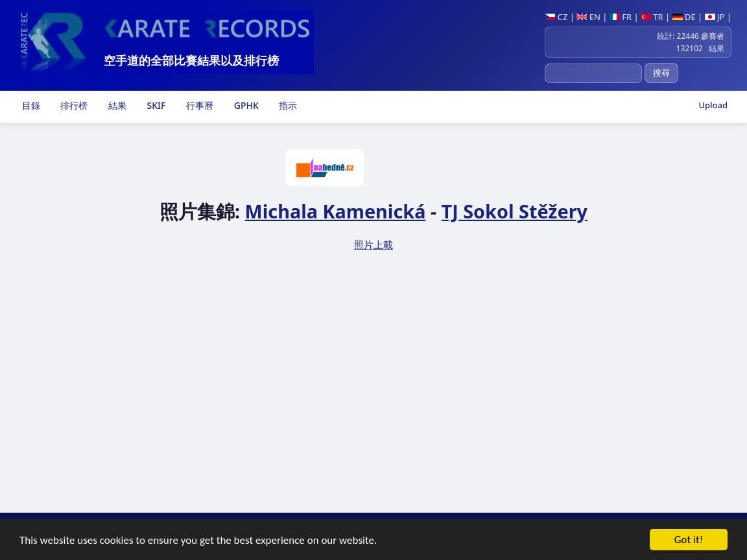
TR (652, 17)
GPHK (245, 105)
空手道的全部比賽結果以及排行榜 (191, 60)
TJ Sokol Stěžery (515, 211)
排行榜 (73, 105)
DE (684, 17)
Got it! (689, 541)
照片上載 (373, 244)
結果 (116, 105)
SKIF (155, 105)
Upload (713, 105)
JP (715, 17)
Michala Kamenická (336, 211)
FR (621, 17)
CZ (556, 17)
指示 (287, 105)
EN (588, 17)
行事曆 (198, 105)
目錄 (30, 105)
